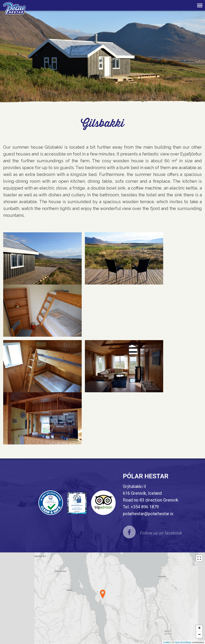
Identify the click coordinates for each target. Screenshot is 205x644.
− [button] (199, 635)
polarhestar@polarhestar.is (148, 514)
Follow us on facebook (161, 533)
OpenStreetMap (183, 642)
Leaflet (167, 642)
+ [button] (199, 628)
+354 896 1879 (145, 507)
